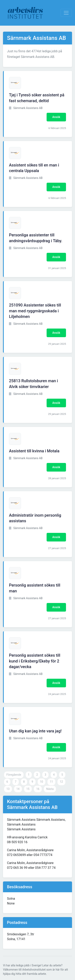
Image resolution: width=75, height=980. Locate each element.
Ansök (56, 117)
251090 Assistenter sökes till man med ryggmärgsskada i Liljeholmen (35, 311)
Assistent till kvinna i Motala (34, 451)
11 (51, 782)
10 (42, 782)
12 (61, 782)
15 (28, 789)
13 (8, 789)
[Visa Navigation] (66, 13)
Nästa (50, 789)
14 (18, 789)
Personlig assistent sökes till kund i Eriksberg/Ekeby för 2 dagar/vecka (35, 661)
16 (38, 789)
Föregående (14, 775)
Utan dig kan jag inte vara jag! (35, 731)
